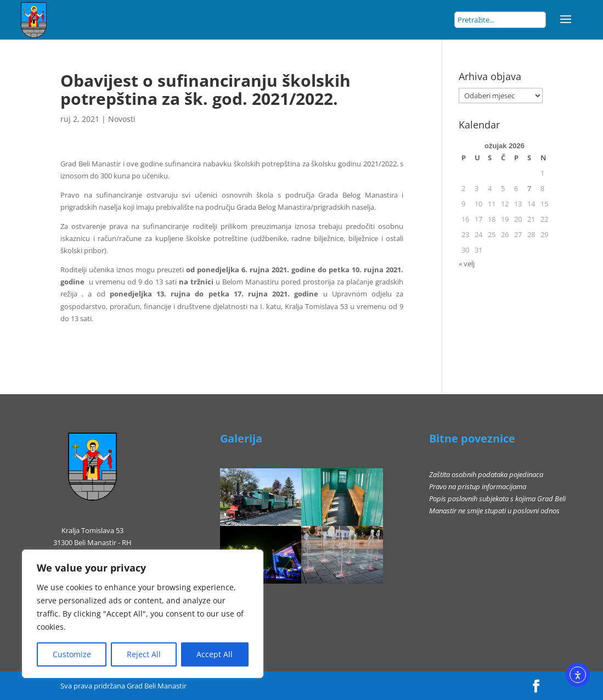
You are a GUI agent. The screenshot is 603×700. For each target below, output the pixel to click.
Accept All (215, 654)
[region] (143, 614)
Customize (72, 654)
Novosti (122, 119)
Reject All (144, 654)
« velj (467, 264)
